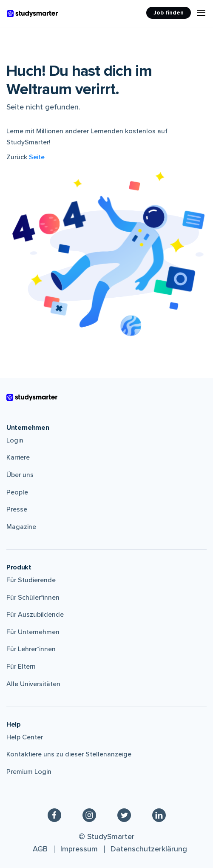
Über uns (20, 475)
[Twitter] (124, 815)
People (17, 492)
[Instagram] (89, 815)
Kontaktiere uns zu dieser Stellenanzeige (69, 754)
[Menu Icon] (201, 13)
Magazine (21, 527)
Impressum (79, 849)
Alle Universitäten (33, 684)
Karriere (18, 457)
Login (15, 440)
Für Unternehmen (33, 632)
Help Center (25, 737)
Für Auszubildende (35, 615)
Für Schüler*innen (33, 598)
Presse (17, 509)
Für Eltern (21, 667)
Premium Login (29, 772)
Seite (37, 157)
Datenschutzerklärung (149, 849)
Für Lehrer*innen (31, 649)
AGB (40, 849)
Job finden (169, 13)
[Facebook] (54, 815)
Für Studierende (31, 580)
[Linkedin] (159, 815)
